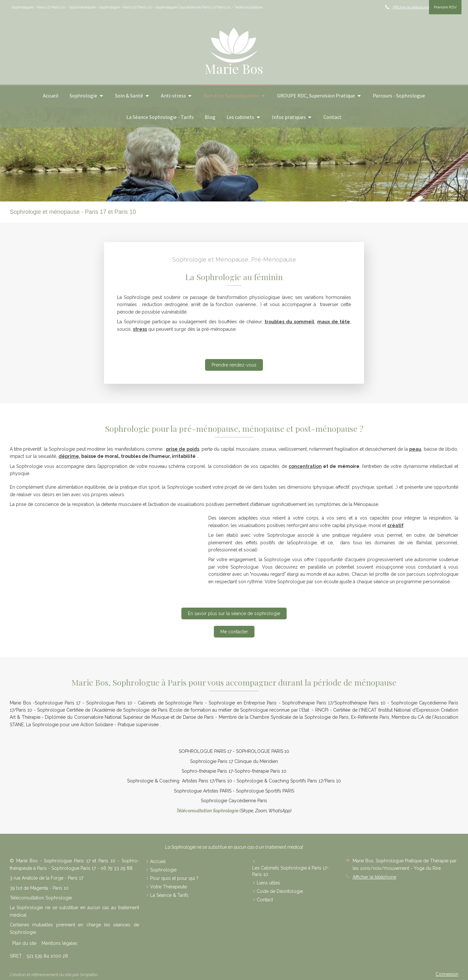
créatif (396, 525)
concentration (305, 466)
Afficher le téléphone (411, 7)
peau (415, 449)
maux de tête (334, 322)
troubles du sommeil (289, 322)
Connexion (447, 974)
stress (140, 329)
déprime (69, 456)
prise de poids (182, 449)
